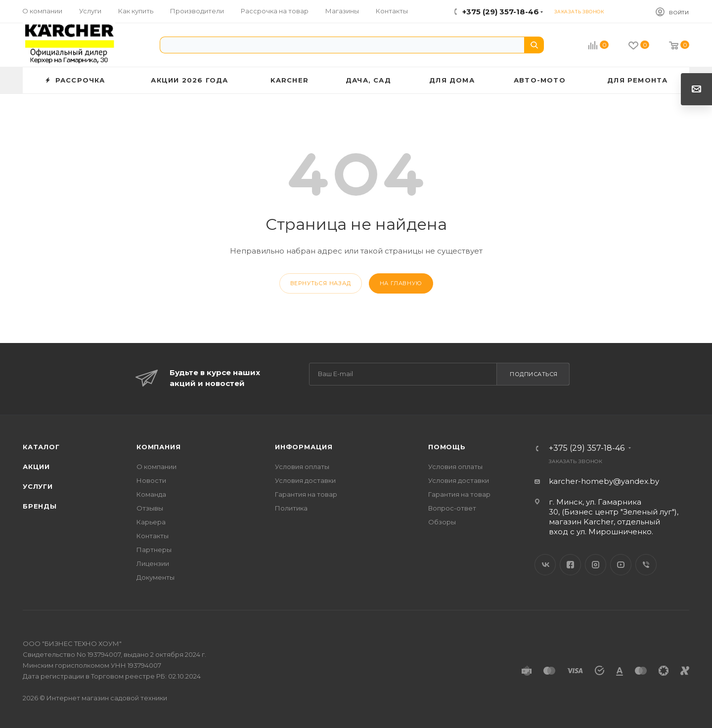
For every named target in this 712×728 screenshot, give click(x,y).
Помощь (447, 447)
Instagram (596, 565)
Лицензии (153, 563)
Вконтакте (545, 565)
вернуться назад (321, 283)
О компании (156, 467)
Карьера (151, 522)
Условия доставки (305, 480)
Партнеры (154, 550)
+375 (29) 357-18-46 (501, 12)
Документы (156, 577)
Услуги (38, 486)
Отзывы (150, 508)
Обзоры (442, 522)
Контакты (153, 536)
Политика (291, 508)
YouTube (621, 565)
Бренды (40, 506)
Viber (646, 565)
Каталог (41, 447)
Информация (304, 447)
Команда (151, 494)
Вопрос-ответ (452, 508)
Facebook (570, 565)
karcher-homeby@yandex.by (604, 481)
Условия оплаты (302, 467)
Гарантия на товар (306, 494)
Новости (151, 480)
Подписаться (534, 374)
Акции (36, 467)
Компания (158, 447)
